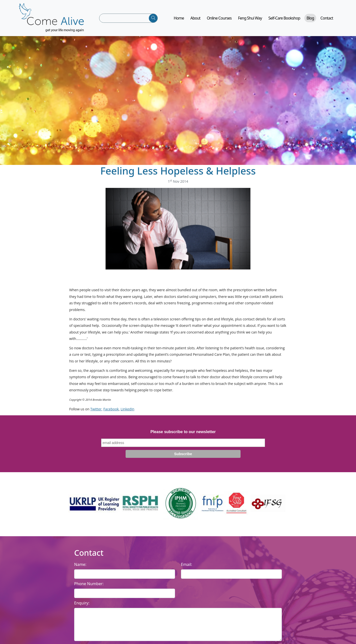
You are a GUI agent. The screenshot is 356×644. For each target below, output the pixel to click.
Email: (187, 568)
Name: (80, 568)
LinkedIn (128, 412)
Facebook (111, 412)
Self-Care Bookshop (284, 20)
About (195, 20)
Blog (310, 20)
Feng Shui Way (250, 20)
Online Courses (219, 20)
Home (179, 20)
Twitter (96, 412)
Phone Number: (89, 587)
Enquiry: (82, 606)
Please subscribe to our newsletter (183, 435)
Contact (327, 20)
